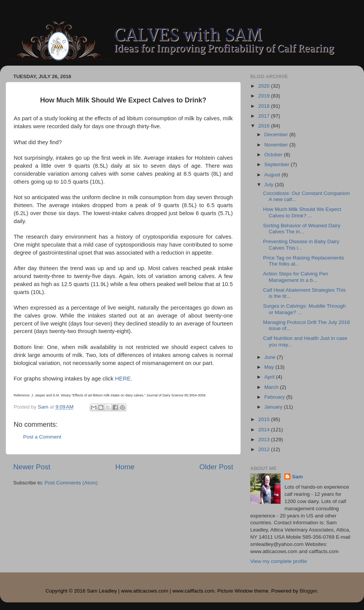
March (272, 387)
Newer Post (32, 467)
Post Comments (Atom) (71, 483)
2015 (265, 419)
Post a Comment (42, 437)
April (270, 377)
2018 (265, 106)
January (274, 407)
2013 (265, 439)
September (278, 164)
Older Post (216, 467)
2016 (265, 126)
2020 (265, 86)
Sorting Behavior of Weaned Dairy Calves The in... (302, 229)
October (274, 155)
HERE (123, 379)
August (273, 175)
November (277, 145)
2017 (265, 116)
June (271, 357)
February (275, 397)
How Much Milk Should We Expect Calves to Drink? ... (302, 212)
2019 (265, 96)
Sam (297, 477)
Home (125, 467)
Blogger (308, 591)
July (270, 185)
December (277, 134)
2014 (265, 430)
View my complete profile (279, 561)
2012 (265, 449)
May (270, 367)
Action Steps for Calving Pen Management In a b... (296, 277)
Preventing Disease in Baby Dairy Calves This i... (301, 244)
